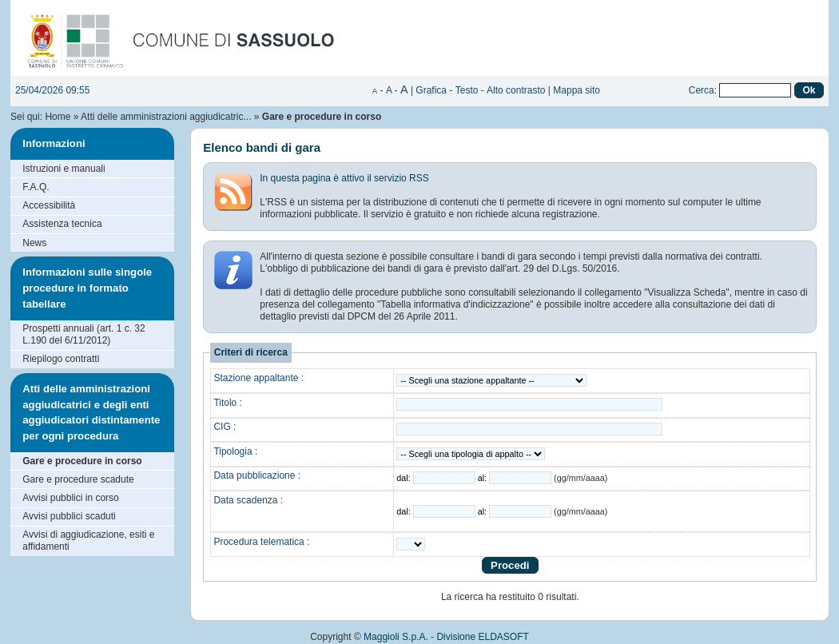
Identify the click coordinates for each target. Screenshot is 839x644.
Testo (467, 90)
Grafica (431, 90)
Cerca (702, 90)
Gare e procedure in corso (82, 461)
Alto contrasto (516, 90)
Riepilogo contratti (61, 359)
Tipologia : (235, 451)
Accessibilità (49, 205)
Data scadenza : (248, 500)
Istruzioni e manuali (64, 169)
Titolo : (228, 403)
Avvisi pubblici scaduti (69, 516)
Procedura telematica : (261, 542)
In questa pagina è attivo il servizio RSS (344, 178)
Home (58, 117)
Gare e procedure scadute (78, 479)
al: (483, 478)
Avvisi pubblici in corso (71, 498)
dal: (404, 478)
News (34, 243)
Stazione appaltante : (258, 378)
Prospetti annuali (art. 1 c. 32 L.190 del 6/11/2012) (84, 334)
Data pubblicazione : (257, 475)
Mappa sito (577, 90)
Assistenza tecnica (62, 224)
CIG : (225, 427)
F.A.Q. (36, 187)
